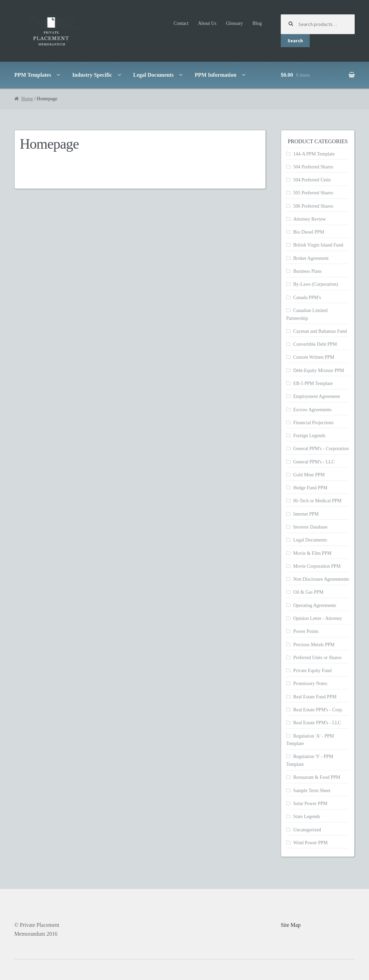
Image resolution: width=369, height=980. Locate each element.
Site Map (291, 925)
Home (27, 99)
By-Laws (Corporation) (316, 284)
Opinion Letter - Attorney (317, 618)
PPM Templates (33, 75)
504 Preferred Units (312, 180)
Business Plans (307, 271)
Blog (257, 23)
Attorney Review (309, 219)
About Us (207, 23)
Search (295, 41)
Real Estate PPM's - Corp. (318, 710)
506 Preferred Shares (313, 206)
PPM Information (215, 75)
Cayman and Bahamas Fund (320, 331)
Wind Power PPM (310, 843)
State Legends (306, 816)
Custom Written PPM (314, 357)
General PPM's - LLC (314, 462)
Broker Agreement (311, 258)
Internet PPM (306, 514)
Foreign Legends (309, 436)
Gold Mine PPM (309, 475)
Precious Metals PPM (314, 645)
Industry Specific (92, 75)
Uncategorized (307, 830)
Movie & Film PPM (312, 553)
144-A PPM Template (314, 154)
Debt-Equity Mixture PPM (318, 370)
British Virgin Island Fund (318, 245)
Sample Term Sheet (312, 791)
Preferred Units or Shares (317, 658)
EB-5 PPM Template (313, 383)
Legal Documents (153, 75)
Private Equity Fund (312, 671)
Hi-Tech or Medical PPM (317, 501)
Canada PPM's (307, 298)
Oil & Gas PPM (308, 592)
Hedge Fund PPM (310, 488)
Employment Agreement (316, 396)
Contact (181, 23)
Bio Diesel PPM (309, 232)
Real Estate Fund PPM (315, 697)
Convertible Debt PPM (315, 344)
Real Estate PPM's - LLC (317, 723)
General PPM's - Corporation (321, 449)
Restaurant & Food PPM (317, 777)
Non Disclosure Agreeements (321, 579)
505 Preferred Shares (313, 193)
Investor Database (310, 527)
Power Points (306, 631)
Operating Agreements (314, 605)
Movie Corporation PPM (317, 566)
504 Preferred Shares (313, 167)
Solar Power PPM (310, 804)
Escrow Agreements (312, 410)
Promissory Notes (310, 684)
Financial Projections (313, 423)
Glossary (234, 23)
